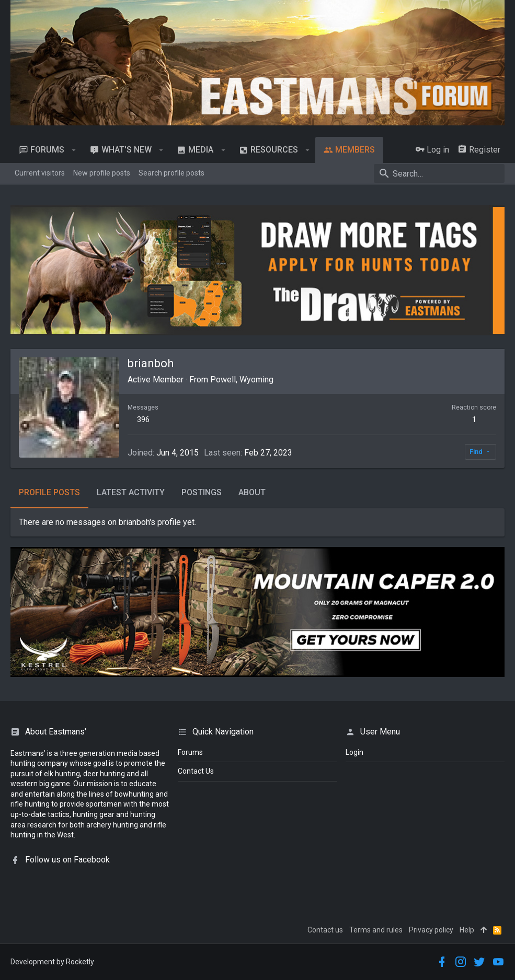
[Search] (439, 173)
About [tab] (252, 492)
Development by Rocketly (52, 962)
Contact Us (196, 771)
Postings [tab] (202, 492)
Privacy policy (431, 930)
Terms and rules (376, 930)
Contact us (325, 930)
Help (467, 930)
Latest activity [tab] (131, 492)
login (354, 752)
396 (143, 419)
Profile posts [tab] (49, 492)
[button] (74, 150)
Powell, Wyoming (242, 380)
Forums (190, 752)
